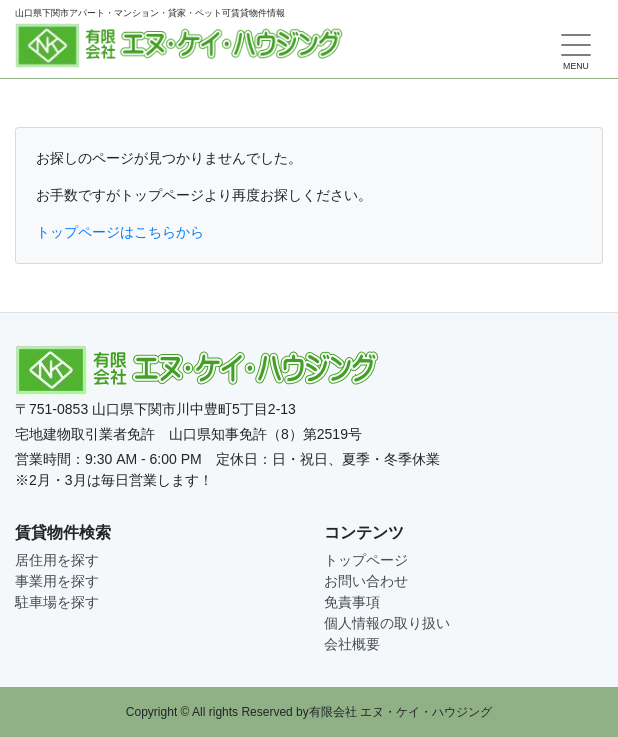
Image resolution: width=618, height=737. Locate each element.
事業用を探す (57, 581)
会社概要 (352, 644)
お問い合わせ (366, 581)
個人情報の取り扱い (387, 623)
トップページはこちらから (120, 232)
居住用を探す (57, 560)
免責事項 (352, 602)
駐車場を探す (57, 602)
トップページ (366, 560)
